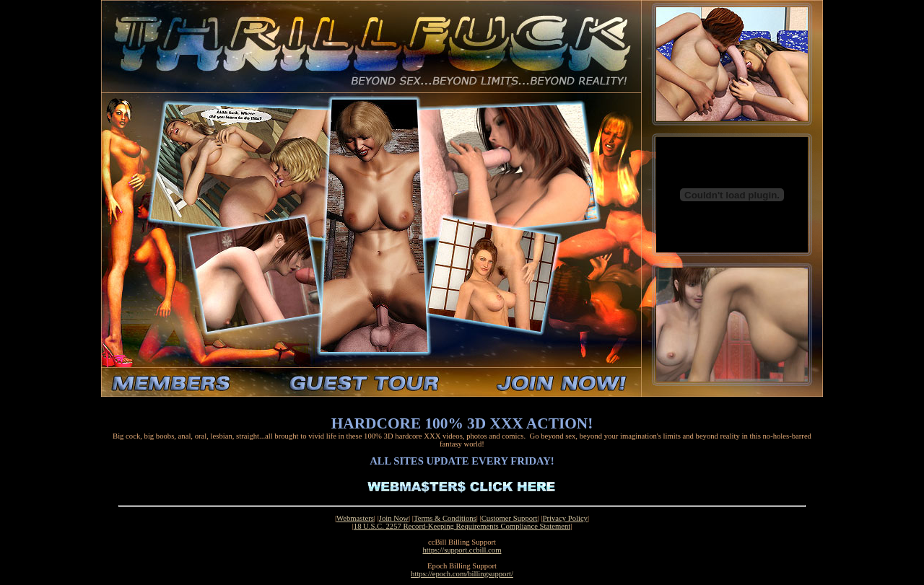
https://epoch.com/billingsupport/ (462, 574)
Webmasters (355, 518)
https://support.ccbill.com (462, 550)
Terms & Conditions (445, 518)
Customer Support (510, 518)
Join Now (394, 518)
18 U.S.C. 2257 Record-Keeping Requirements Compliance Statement (462, 526)
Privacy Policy (565, 518)
